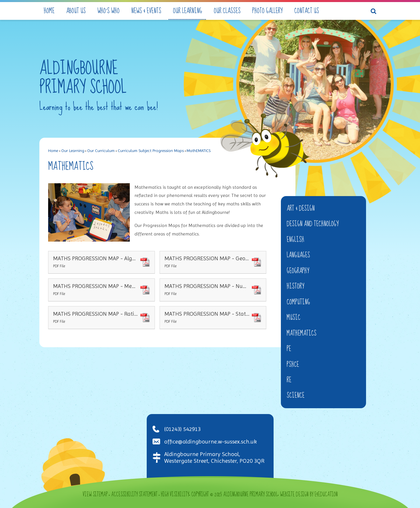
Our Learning (73, 151)
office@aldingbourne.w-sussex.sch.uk (210, 442)
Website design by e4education (309, 495)
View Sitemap (95, 495)
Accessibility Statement (134, 495)
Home (53, 151)
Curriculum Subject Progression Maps (151, 151)
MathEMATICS (199, 151)
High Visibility (175, 495)
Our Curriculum (101, 151)
